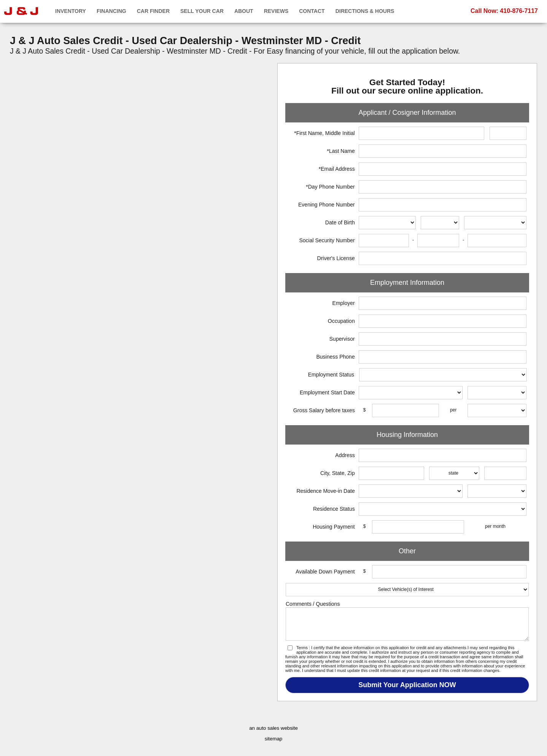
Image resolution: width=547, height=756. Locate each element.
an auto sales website (273, 728)
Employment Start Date (327, 392)
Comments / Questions (313, 604)
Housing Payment (334, 527)
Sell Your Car (202, 11)
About (244, 11)
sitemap (273, 739)
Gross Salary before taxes (324, 410)
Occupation (341, 321)
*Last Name (341, 151)
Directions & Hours (365, 11)
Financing (111, 11)
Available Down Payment (325, 572)
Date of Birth (340, 222)
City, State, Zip (338, 473)
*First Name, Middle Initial (324, 133)
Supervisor (342, 339)
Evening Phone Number (327, 205)
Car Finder (153, 11)
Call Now (504, 11)
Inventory (71, 11)
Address (345, 455)
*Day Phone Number (330, 187)
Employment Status (331, 375)
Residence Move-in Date (325, 491)
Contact (312, 11)
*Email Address (337, 169)
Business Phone (336, 357)
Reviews (276, 11)
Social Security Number (327, 240)
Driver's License (336, 258)
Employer (344, 303)
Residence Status (334, 509)
